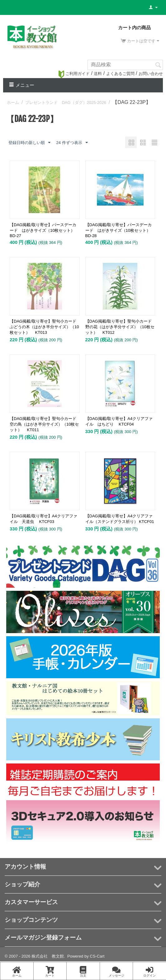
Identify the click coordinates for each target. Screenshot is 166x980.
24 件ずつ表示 (72, 143)
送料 (98, 74)
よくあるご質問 (120, 74)
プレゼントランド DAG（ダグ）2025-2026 (66, 103)
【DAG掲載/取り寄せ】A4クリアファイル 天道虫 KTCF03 (43, 519)
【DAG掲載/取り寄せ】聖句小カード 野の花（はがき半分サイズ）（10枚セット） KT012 (120, 327)
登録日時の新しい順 (29, 143)
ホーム (13, 103)
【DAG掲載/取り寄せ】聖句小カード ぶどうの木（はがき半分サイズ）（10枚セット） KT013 (45, 327)
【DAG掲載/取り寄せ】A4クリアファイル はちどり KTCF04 (119, 421)
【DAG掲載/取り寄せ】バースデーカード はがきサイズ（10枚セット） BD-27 (44, 230)
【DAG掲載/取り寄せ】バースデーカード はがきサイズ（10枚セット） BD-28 (120, 230)
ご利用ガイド (74, 74)
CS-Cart (97, 956)
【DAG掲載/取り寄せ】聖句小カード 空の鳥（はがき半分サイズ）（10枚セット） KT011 (45, 424)
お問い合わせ (151, 74)
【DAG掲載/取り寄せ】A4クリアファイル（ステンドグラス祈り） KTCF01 (120, 519)
